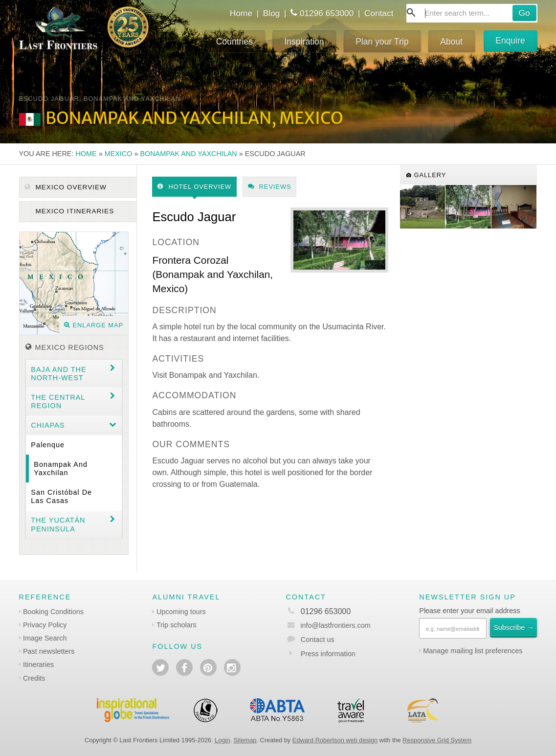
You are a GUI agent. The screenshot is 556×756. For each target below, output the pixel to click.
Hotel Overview (194, 187)
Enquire (510, 41)
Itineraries (38, 664)
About (451, 42)
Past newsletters (49, 651)
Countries (234, 42)
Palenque (48, 445)
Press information (328, 654)
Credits (34, 678)
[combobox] (472, 13)
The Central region (58, 401)
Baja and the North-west (58, 374)
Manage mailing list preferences (473, 651)
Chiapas (48, 425)
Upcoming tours (181, 612)
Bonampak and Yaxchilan (188, 154)
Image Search (45, 638)
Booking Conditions (53, 612)
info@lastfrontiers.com (328, 625)
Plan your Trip (382, 42)
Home (241, 13)
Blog (272, 13)
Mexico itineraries (74, 211)
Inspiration (304, 42)
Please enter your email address (469, 611)
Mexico (119, 154)
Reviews (270, 187)
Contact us (318, 640)
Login (222, 740)
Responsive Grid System (437, 740)
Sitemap (245, 740)
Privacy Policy (45, 625)
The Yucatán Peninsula (58, 524)
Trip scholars (177, 625)
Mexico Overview (66, 187)
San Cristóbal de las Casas (61, 496)
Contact (379, 13)
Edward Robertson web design (335, 740)
